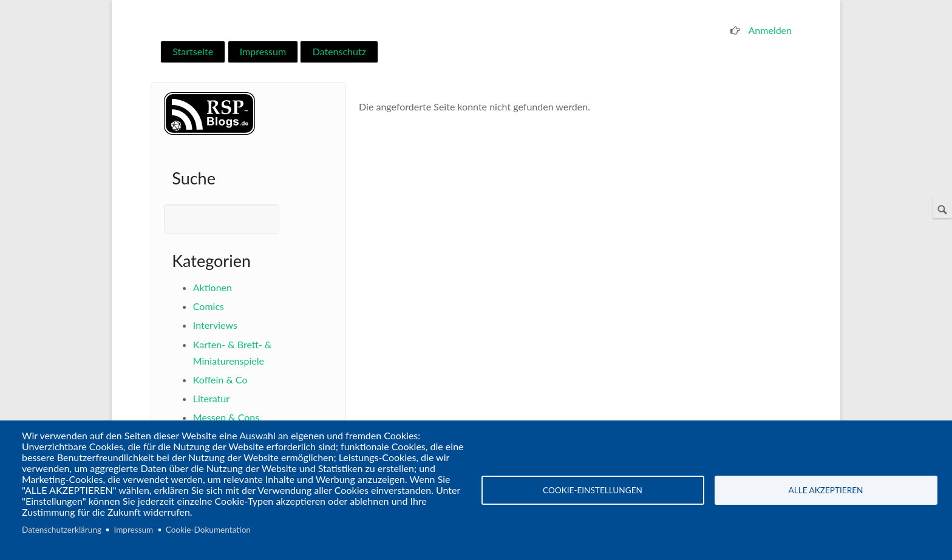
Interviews (215, 325)
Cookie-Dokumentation (208, 530)
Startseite (193, 51)
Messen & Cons (226, 417)
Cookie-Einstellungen (593, 490)
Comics (209, 306)
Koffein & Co (220, 380)
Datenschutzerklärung (62, 530)
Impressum (263, 51)
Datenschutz (339, 51)
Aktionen (212, 287)
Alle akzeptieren (826, 490)
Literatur (211, 398)
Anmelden (770, 30)
